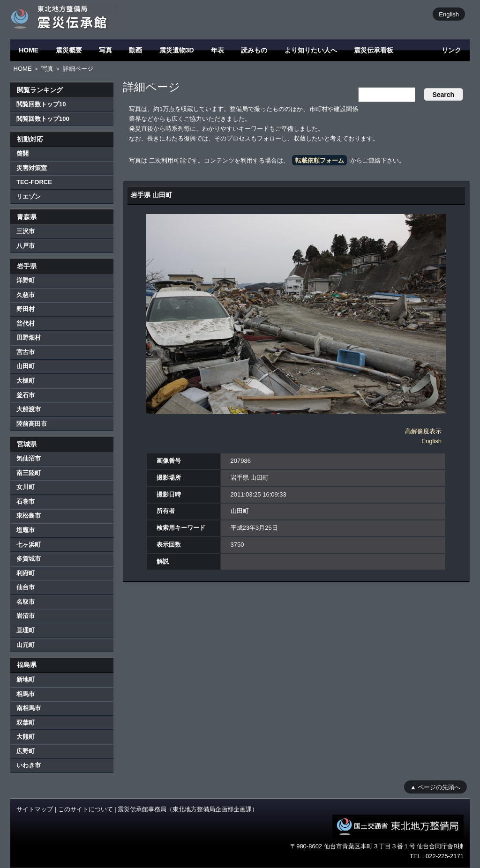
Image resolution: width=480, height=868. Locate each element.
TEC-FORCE (34, 182)
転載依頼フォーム (320, 160)
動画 (135, 50)
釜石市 (26, 395)
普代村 (26, 323)
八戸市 (26, 246)
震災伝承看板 (374, 50)
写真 (105, 50)
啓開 (22, 153)
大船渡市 (29, 409)
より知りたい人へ (311, 50)
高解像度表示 (423, 431)
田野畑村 (29, 338)
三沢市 (26, 231)
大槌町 (26, 381)
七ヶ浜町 (29, 545)
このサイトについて (86, 809)
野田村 (26, 309)
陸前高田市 (32, 424)
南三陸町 (29, 473)
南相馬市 (29, 708)
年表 (217, 50)
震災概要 (69, 50)
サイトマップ (35, 809)
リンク (451, 50)
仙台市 (26, 587)
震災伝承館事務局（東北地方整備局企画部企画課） (188, 809)
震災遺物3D (177, 50)
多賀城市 (29, 559)
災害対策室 (32, 168)
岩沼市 (26, 616)
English (449, 14)
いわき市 (29, 765)
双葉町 (26, 723)
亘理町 (26, 630)
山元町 (26, 645)
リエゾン (29, 197)
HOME (29, 50)
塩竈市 (26, 530)
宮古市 (26, 352)
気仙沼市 (29, 458)
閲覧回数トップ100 (43, 119)
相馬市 (26, 694)
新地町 (26, 679)
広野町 (26, 751)
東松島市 (29, 516)
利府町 (26, 573)
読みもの (254, 50)
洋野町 (26, 280)
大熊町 (26, 737)
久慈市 (26, 295)
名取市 (26, 602)
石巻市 (26, 501)
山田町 (26, 366)
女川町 (26, 487)
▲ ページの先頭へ (435, 787)
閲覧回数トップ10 (41, 104)
